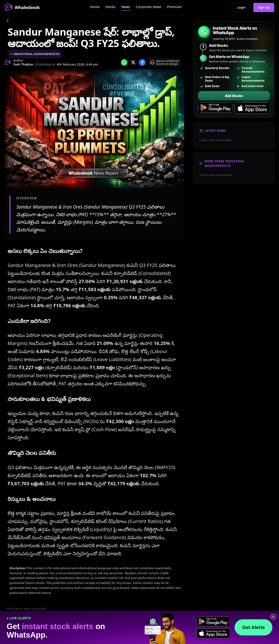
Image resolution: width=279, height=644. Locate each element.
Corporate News (149, 7)
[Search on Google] (165, 62)
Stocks (111, 7)
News (126, 7)
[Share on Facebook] (142, 62)
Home (95, 7)
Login (241, 7)
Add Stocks (234, 96)
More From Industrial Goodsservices (225, 163)
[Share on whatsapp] (124, 62)
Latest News (215, 131)
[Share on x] (133, 62)
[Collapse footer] (273, 617)
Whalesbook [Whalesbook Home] (22, 7)
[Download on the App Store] (252, 108)
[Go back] (8, 21)
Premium (174, 7)
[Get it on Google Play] (215, 108)
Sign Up (264, 7)
